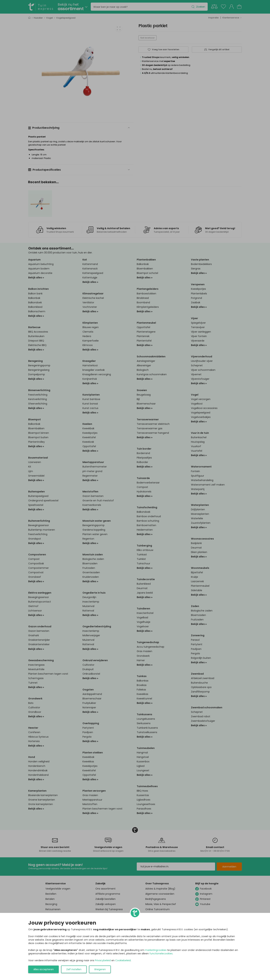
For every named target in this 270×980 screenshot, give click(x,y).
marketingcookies (156, 950)
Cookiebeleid (123, 960)
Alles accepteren (44, 969)
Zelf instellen (74, 969)
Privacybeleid (103, 960)
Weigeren (100, 969)
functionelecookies (161, 954)
